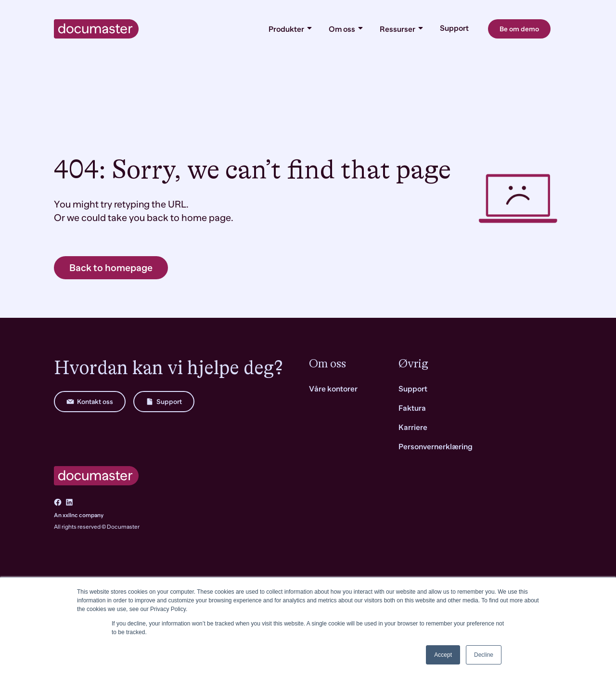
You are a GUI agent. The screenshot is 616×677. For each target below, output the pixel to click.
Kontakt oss (90, 402)
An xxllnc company (79, 515)
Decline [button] (484, 655)
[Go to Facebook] (58, 502)
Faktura (412, 408)
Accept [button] (443, 655)
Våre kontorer (333, 389)
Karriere (413, 428)
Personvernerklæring (436, 447)
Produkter (291, 29)
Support (454, 28)
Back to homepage (111, 268)
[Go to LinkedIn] (69, 502)
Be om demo (519, 29)
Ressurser (402, 29)
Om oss (346, 29)
